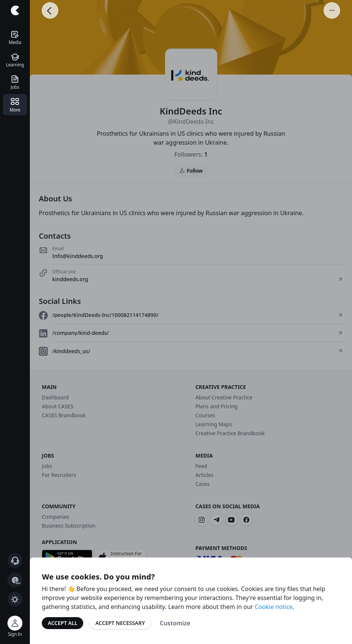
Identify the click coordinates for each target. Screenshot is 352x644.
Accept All (63, 623)
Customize (175, 623)
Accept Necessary (120, 623)
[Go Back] (50, 10)
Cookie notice (274, 607)
